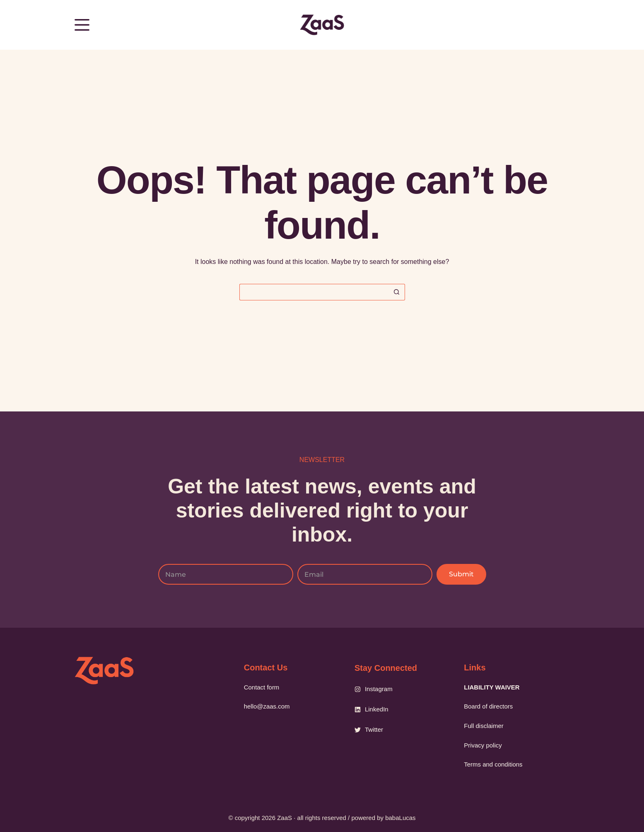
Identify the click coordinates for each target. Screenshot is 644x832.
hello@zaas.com (267, 705)
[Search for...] (314, 292)
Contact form (262, 686)
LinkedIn (377, 706)
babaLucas (400, 818)
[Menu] (82, 25)
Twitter (374, 726)
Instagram (379, 686)
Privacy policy (484, 744)
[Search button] (397, 292)
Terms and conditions (494, 764)
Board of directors (489, 705)
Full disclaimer (485, 725)
